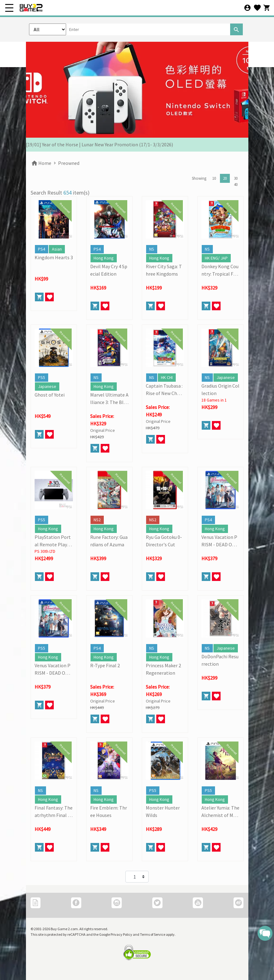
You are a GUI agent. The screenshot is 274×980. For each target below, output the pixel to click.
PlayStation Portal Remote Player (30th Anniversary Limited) (53, 541)
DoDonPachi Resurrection (220, 660)
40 (236, 185)
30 (236, 178)
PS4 (42, 249)
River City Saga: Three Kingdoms (164, 270)
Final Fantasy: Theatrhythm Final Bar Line (54, 812)
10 (214, 178)
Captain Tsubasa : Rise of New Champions (165, 390)
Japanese (47, 386)
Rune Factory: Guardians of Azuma (109, 541)
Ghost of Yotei (50, 395)
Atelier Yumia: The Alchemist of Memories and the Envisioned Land (221, 812)
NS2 (97, 520)
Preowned (69, 163)
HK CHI (167, 377)
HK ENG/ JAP (216, 258)
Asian (57, 249)
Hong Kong (104, 258)
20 (225, 178)
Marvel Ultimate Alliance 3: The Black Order (109, 399)
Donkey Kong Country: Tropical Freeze (220, 270)
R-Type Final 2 (105, 665)
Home (41, 163)
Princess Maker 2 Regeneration (163, 669)
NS (152, 249)
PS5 (42, 377)
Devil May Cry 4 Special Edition (109, 270)
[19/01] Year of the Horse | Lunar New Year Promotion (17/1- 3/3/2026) (99, 144)
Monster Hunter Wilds (163, 811)
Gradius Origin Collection (220, 389)
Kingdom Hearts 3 (54, 257)
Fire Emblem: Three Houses (109, 811)
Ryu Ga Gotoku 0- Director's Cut (164, 541)
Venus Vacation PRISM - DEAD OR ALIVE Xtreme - (220, 541)
